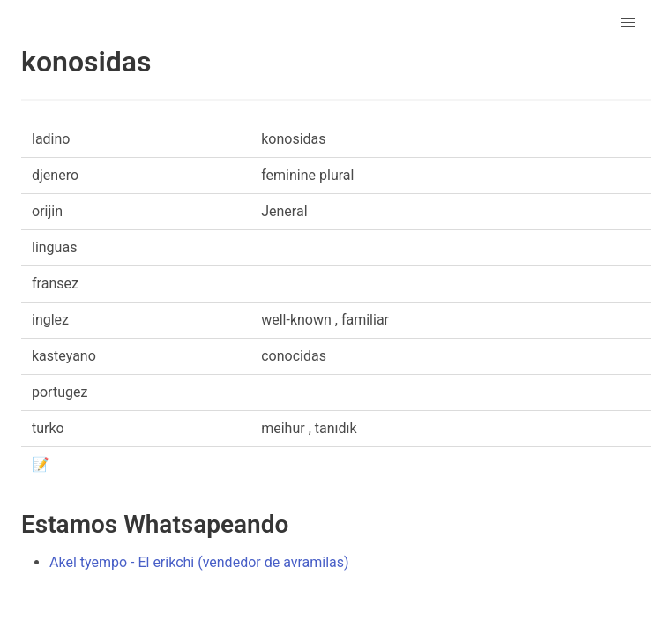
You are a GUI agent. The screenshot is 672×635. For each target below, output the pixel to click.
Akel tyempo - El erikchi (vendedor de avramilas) (199, 562)
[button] (628, 23)
